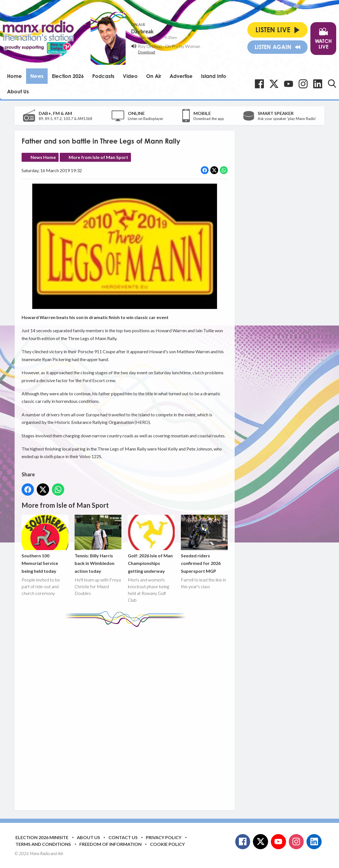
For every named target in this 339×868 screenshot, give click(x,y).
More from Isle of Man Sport (98, 157)
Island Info (214, 76)
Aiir (61, 853)
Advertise (181, 76)
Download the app (209, 119)
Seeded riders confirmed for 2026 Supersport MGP (204, 544)
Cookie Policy (167, 844)
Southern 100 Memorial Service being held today (45, 544)
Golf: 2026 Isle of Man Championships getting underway (151, 544)
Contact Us (123, 837)
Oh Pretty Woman (183, 46)
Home (14, 76)
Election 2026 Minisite (42, 837)
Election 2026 (68, 76)
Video (130, 76)
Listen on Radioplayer (146, 119)
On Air (154, 76)
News (37, 76)
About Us (18, 91)
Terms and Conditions (43, 844)
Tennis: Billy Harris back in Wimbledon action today (98, 544)
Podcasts (103, 76)
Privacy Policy (164, 837)
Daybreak (142, 31)
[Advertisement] (127, 714)
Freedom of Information (110, 844)
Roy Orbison (150, 46)
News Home (43, 157)
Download (147, 52)
